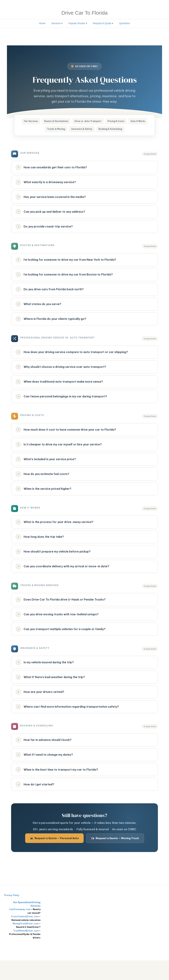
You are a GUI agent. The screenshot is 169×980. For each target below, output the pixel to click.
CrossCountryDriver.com (25, 936)
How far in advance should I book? (44, 758)
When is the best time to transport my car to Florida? (57, 788)
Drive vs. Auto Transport (100, 122)
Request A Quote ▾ (103, 23)
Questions (124, 23)
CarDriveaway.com (20, 929)
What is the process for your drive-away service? (55, 534)
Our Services (36, 122)
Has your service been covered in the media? (51, 200)
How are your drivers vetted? (40, 709)
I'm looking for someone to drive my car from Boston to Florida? (65, 280)
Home (42, 23)
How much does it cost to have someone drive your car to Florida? (66, 439)
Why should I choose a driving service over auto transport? (61, 375)
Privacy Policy (12, 915)
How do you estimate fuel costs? (43, 485)
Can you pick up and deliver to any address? (51, 215)
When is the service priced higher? (44, 500)
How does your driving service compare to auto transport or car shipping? (72, 359)
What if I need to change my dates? (45, 773)
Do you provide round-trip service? (45, 231)
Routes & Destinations (64, 122)
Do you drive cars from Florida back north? (50, 295)
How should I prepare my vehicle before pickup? (53, 565)
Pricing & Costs (131, 122)
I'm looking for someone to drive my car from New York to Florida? (66, 265)
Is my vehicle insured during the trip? (45, 678)
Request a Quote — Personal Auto (54, 858)
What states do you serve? (39, 310)
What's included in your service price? (46, 470)
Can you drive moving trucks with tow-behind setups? (57, 629)
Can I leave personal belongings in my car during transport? (62, 405)
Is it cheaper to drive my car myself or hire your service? (59, 454)
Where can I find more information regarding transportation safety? (68, 724)
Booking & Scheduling (125, 131)
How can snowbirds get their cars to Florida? (52, 170)
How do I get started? (35, 804)
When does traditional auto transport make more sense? (60, 390)
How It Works (39, 131)
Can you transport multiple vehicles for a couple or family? (61, 644)
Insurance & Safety (93, 131)
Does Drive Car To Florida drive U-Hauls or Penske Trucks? (61, 614)
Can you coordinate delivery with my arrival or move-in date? (63, 580)
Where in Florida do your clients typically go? (51, 326)
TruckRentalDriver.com (26, 950)
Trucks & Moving (64, 131)
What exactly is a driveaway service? (46, 185)
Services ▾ (57, 23)
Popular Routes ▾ (78, 23)
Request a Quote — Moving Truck (115, 858)
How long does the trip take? (40, 549)
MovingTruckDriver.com (26, 943)
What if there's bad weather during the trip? (51, 693)
